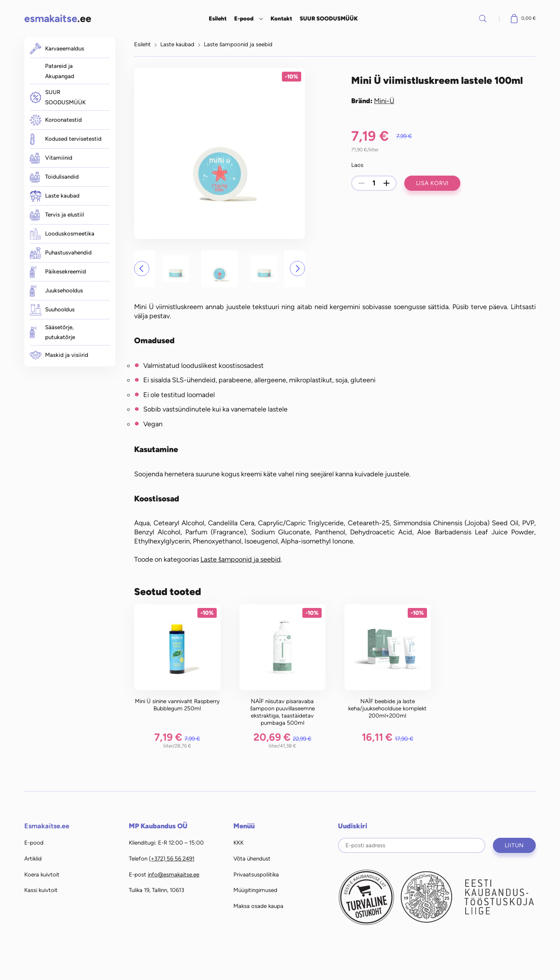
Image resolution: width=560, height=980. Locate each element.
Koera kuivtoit (42, 875)
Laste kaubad (55, 196)
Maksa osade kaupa (258, 906)
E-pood (244, 19)
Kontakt (281, 19)
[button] (142, 269)
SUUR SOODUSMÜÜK (329, 19)
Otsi (483, 19)
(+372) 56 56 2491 (172, 859)
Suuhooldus (52, 310)
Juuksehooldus (56, 291)
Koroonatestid (56, 120)
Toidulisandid (54, 177)
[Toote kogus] (374, 183)
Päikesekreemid (58, 272)
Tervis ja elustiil (57, 215)
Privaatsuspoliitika (256, 875)
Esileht (218, 19)
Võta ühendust (252, 859)
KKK (239, 843)
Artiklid (33, 859)
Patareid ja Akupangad (60, 71)
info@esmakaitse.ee (174, 875)
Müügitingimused (255, 890)
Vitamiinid (51, 158)
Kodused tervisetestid (66, 139)
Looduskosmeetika (62, 234)
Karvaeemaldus (57, 49)
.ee (58, 18)
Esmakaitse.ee (47, 826)
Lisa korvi (433, 183)
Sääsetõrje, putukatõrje (52, 332)
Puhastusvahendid (61, 253)
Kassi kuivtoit (41, 890)
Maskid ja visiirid (59, 355)
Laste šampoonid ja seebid (238, 44)
